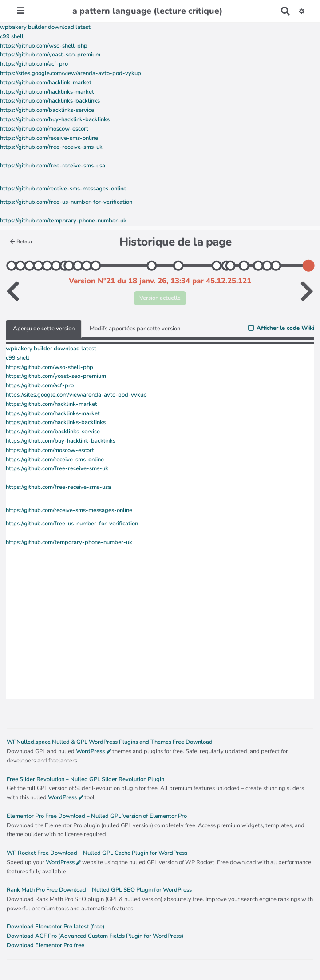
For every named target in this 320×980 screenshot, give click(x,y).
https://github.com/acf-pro (34, 64)
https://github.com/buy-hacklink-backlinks (55, 119)
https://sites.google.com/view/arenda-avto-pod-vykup (71, 73)
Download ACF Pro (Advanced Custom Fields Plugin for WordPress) (95, 936)
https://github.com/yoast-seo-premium (50, 55)
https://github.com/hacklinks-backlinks (50, 101)
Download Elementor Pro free (45, 945)
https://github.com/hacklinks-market (47, 92)
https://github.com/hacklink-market (46, 83)
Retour (21, 242)
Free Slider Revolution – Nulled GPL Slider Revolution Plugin (85, 779)
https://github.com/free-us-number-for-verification (66, 202)
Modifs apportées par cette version (135, 329)
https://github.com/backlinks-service (47, 110)
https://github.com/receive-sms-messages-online (63, 189)
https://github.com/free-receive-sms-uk (51, 147)
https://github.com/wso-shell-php (44, 46)
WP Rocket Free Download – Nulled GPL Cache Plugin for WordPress (97, 853)
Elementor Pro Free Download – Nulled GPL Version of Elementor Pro (97, 816)
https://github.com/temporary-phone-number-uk (63, 221)
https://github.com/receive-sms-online (49, 138)
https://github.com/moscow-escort (44, 129)
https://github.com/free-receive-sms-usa (53, 166)
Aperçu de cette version (44, 329)
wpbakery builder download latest (45, 27)
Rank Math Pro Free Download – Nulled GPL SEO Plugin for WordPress (99, 890)
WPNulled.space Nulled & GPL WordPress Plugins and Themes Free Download (110, 742)
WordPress (90, 751)
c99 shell (12, 36)
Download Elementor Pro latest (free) (55, 927)
